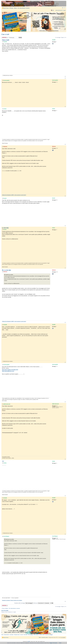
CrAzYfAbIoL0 (6, 536)
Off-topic (11, 8)
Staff (40, 637)
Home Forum (6, 8)
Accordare (11, 635)
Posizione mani (17, 635)
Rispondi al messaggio (5, 37)
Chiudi (60, 643)
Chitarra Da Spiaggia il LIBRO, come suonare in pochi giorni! (14, 195)
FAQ (53, 10)
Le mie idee (5, 228)
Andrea (5, 109)
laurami (5, 198)
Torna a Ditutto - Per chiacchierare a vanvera (11, 608)
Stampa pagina (63, 8)
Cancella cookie (45, 637)
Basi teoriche (7, 635)
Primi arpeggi (30, 635)
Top (65, 76)
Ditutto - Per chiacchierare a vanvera (22, 8)
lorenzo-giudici (7, 80)
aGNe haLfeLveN (7, 404)
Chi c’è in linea (5, 611)
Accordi (22, 635)
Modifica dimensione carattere (65, 8)
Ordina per (39, 603)
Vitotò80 (5, 42)
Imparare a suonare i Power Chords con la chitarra (12, 600)
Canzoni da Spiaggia (49, 635)
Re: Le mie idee (6, 270)
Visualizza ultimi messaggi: (24, 603)
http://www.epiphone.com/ (8, 371)
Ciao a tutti (5, 34)
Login (64, 10)
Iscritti (57, 10)
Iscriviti (61, 10)
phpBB (29, 642)
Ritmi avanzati (36, 635)
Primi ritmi (25, 635)
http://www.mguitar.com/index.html (10, 370)
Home (2, 635)
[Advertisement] (26, 64)
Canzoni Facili (42, 635)
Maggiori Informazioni (53, 643)
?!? (3, 461)
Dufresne (5, 147)
